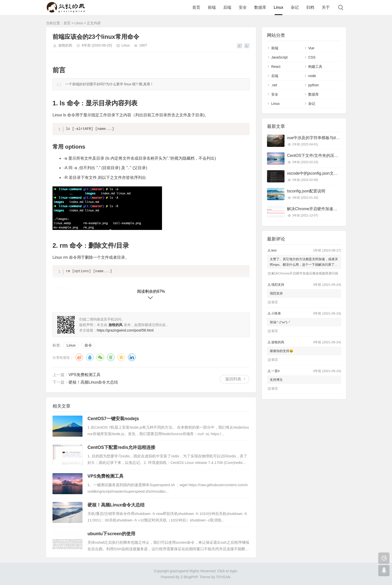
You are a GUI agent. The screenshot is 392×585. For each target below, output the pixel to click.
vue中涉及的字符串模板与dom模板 (318, 138)
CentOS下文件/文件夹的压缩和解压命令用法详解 (331, 156)
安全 (243, 7)
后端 (227, 7)
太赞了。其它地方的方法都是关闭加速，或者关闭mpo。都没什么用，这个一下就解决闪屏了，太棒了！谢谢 (304, 265)
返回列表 (233, 379)
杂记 (295, 7)
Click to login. (228, 571)
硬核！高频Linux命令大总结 (93, 382)
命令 (88, 345)
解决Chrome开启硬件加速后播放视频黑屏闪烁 (328, 209)
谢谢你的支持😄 (281, 351)
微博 (79, 357)
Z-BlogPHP (189, 577)
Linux (278, 7)
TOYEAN (223, 577)
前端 (212, 7)
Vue (311, 48)
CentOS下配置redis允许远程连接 (121, 447)
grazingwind (179, 571)
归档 (310, 7)
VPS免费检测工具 (84, 375)
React (276, 67)
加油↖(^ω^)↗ (280, 322)
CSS (312, 57)
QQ (90, 357)
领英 (132, 357)
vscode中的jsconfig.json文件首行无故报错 (324, 173)
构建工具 (315, 67)
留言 (275, 302)
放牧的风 (65, 45)
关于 (326, 7)
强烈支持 (276, 293)
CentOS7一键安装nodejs (113, 419)
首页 (196, 7)
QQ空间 (121, 357)
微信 (100, 357)
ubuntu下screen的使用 (111, 534)
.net (274, 85)
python (313, 85)
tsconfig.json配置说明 (306, 191)
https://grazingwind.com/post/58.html (125, 330)
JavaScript (279, 57)
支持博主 (276, 380)
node (312, 76)
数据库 (260, 7)
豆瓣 (111, 357)
